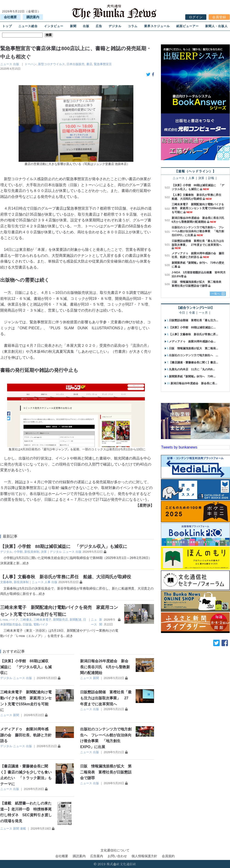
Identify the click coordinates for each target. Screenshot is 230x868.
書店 (89, 64)
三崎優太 (26, 620)
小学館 (18, 552)
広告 (99, 26)
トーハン (31, 64)
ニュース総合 (28, 26)
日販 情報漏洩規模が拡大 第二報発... (194, 348)
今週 (192, 313)
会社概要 (10, 17)
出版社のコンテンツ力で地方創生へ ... (194, 355)
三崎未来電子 (42, 620)
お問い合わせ (117, 856)
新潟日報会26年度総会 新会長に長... (194, 383)
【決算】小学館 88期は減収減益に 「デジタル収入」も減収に (64, 546)
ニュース (6, 64)
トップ (7, 26)
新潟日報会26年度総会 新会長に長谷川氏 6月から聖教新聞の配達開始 (105, 667)
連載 (23, 829)
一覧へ (216, 294)
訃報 (211, 178)
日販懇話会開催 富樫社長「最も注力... (194, 320)
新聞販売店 (60, 620)
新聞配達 (76, 620)
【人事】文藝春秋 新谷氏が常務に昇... (194, 334)
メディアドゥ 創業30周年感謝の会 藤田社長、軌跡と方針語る (26, 735)
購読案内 (33, 17)
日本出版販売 (76, 64)
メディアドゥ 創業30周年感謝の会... (192, 341)
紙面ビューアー (188, 26)
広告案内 (97, 856)
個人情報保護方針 (144, 856)
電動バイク (41, 624)
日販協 (27, 624)
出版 (86, 26)
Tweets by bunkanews (179, 447)
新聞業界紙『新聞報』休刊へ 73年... (192, 376)
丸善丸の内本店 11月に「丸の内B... (192, 369)
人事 (48, 582)
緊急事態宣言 (103, 64)
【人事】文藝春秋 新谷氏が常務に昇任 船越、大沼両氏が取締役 (66, 577)
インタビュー (54, 26)
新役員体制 (32, 552)
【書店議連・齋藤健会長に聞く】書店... (194, 362)
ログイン (196, 17)
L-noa (4, 620)
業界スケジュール (157, 26)
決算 (44, 552)
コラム (133, 26)
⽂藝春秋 (6, 582)
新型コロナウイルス (52, 64)
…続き (24, 563)
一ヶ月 (203, 313)
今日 (182, 313)
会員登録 (219, 17)
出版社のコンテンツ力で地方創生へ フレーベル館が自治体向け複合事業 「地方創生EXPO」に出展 (198, 231)
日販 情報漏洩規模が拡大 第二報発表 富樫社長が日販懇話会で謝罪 (106, 772)
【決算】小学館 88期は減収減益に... (192, 327)
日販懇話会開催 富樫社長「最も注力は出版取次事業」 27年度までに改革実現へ (106, 698)
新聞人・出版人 (216, 26)
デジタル (115, 26)
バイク (14, 620)
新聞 (73, 26)
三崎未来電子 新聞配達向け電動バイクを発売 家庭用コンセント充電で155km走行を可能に (198, 208)
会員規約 (168, 856)
